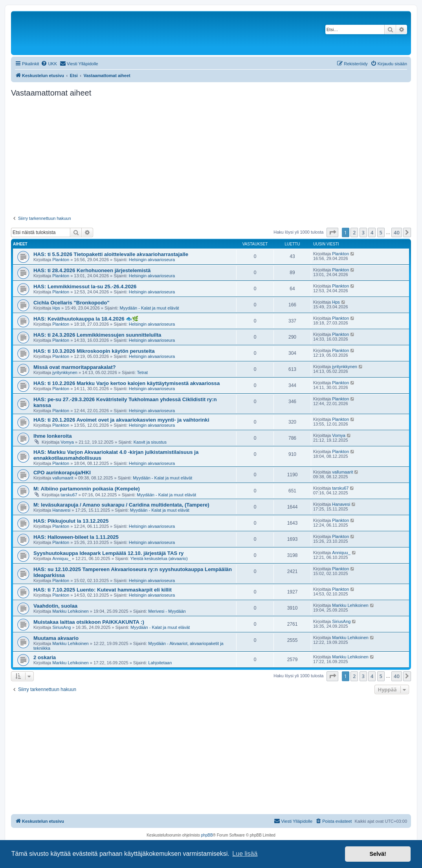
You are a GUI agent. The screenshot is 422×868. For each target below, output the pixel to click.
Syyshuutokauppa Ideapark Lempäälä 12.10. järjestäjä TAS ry (108, 553)
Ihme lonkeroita (52, 436)
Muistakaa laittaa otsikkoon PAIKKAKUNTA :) (89, 622)
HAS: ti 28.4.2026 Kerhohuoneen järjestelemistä (92, 270)
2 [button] (354, 232)
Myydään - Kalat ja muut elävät (150, 308)
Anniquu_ (61, 558)
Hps (56, 308)
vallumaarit (63, 478)
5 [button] (381, 232)
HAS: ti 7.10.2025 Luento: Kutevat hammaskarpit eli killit (103, 590)
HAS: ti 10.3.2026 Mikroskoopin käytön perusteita (94, 351)
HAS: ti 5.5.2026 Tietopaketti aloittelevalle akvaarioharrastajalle (111, 254)
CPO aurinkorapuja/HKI (62, 473)
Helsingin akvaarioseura (152, 260)
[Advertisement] (211, 157)
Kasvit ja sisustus (150, 442)
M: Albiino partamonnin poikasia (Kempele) (87, 489)
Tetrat (143, 372)
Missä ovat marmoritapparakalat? (75, 367)
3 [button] (363, 232)
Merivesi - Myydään (167, 611)
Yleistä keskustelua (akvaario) (159, 558)
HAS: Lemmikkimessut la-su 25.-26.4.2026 (85, 287)
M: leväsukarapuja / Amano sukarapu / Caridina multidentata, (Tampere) (121, 505)
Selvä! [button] (378, 854)
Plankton (61, 260)
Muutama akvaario (56, 638)
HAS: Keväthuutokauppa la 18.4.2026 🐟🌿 (86, 319)
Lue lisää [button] (245, 854)
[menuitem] (49, 64)
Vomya (67, 442)
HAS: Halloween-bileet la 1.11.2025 (76, 537)
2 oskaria (45, 657)
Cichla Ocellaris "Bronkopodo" (72, 303)
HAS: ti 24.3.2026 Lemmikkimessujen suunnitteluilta (97, 335)
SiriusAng (61, 627)
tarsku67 (69, 495)
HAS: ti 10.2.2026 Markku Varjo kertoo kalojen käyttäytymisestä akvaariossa (127, 383)
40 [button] (397, 232)
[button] (332, 232)
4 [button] (372, 232)
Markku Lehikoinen (70, 611)
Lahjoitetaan (160, 663)
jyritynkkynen (65, 372)
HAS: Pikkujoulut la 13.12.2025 (71, 521)
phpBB (207, 835)
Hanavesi (61, 510)
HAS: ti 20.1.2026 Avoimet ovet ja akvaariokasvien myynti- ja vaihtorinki (121, 420)
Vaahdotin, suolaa (55, 606)
